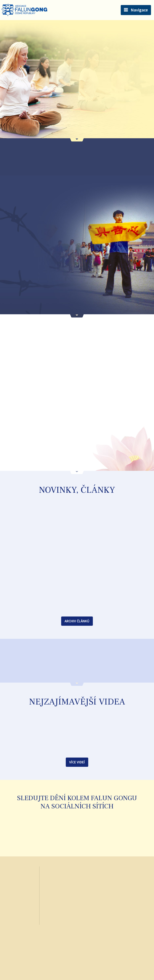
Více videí (77, 762)
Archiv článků (77, 621)
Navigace (139, 10)
